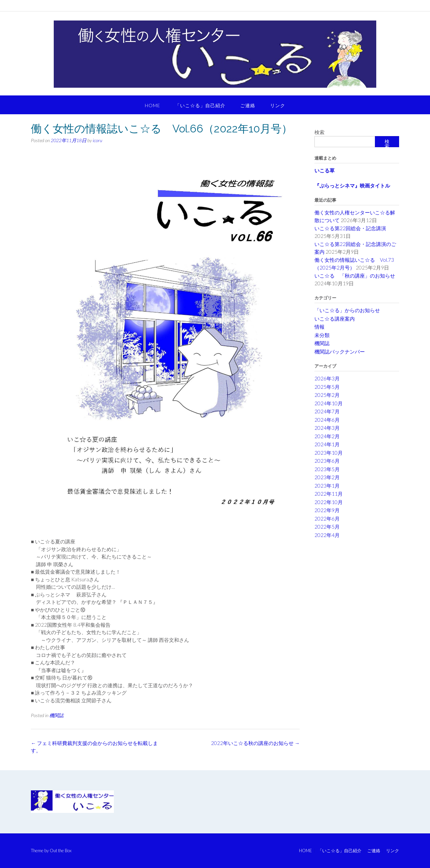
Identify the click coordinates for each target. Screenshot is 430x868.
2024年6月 (327, 420)
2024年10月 (329, 403)
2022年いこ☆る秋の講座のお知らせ (255, 743)
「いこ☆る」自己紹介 (200, 105)
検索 (319, 132)
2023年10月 (329, 453)
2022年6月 (327, 519)
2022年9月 (327, 510)
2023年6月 (327, 461)
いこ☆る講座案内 (335, 319)
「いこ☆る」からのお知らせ (347, 310)
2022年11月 (329, 494)
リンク (278, 105)
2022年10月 (329, 502)
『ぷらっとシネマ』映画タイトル (352, 185)
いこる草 (325, 170)
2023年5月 (327, 469)
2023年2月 (327, 477)
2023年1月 (327, 486)
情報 (319, 327)
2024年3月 (327, 428)
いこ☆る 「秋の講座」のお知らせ (355, 276)
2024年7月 (327, 411)
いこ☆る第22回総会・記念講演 (353, 228)
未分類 (322, 335)
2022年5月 (327, 527)
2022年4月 (327, 535)
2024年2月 (327, 436)
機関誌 (56, 715)
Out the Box (61, 851)
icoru (97, 140)
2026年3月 (327, 378)
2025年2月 (327, 395)
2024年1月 (327, 444)
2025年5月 (327, 387)
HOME (153, 105)
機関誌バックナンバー (340, 352)
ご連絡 (248, 105)
